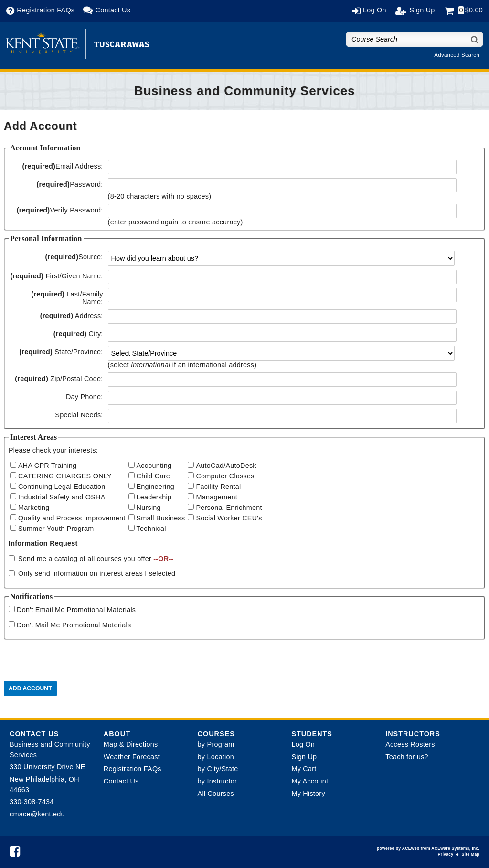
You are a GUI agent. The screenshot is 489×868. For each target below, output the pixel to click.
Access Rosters (410, 744)
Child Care (153, 476)
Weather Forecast (132, 757)
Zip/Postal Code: (59, 379)
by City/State (218, 769)
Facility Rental (218, 487)
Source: (74, 257)
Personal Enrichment (229, 508)
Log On (303, 744)
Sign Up (304, 757)
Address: (72, 316)
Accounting (154, 466)
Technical (151, 529)
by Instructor (217, 781)
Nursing (149, 508)
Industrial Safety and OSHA (62, 497)
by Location (216, 757)
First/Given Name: (56, 276)
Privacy (446, 854)
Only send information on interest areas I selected (97, 573)
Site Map (471, 854)
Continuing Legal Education (62, 487)
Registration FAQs (133, 769)
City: (78, 334)
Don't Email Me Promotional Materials (76, 610)
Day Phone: (85, 397)
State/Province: (61, 352)
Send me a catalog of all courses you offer (96, 559)
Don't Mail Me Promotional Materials (74, 625)
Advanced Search (457, 55)
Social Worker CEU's (229, 518)
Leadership (154, 497)
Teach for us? (407, 757)
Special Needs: (79, 415)
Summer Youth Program (56, 529)
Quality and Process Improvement (72, 518)
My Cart (304, 769)
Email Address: (62, 166)
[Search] (475, 39)
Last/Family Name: (67, 298)
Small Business (161, 518)
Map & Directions (131, 744)
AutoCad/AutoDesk (226, 466)
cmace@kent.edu (37, 814)
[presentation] (76, 662)
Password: (69, 184)
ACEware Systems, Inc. (455, 848)
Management (217, 497)
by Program (216, 744)
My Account (310, 781)
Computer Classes (225, 476)
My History (308, 794)
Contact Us (121, 781)
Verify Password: (60, 210)
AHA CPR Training (47, 466)
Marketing (34, 508)
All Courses (216, 794)
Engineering (156, 487)
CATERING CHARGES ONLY (65, 476)
